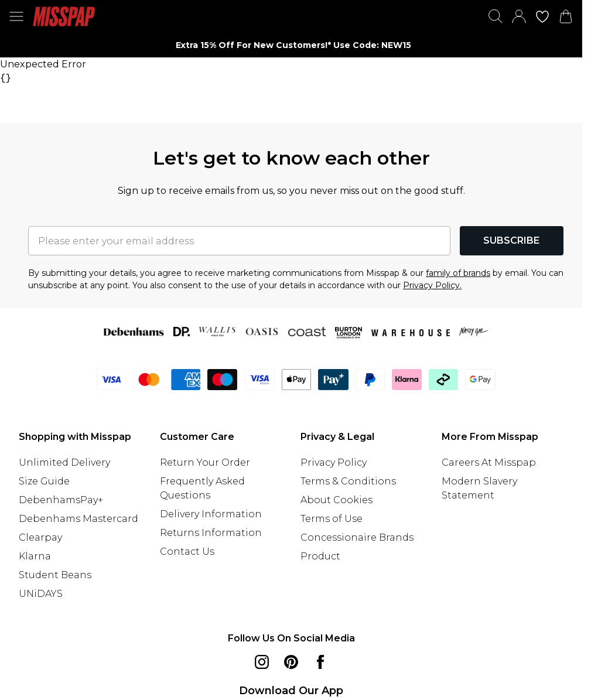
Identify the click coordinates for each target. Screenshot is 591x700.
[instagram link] (262, 662)
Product (320, 556)
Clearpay (40, 537)
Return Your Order (205, 462)
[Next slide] (474, 45)
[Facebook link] (320, 662)
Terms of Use (332, 519)
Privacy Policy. (432, 285)
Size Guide (44, 481)
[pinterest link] (291, 662)
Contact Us (187, 552)
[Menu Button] (16, 16)
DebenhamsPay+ (61, 500)
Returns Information (211, 533)
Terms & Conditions (348, 481)
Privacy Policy (334, 462)
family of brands (458, 273)
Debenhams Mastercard (78, 519)
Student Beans (55, 575)
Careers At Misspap (489, 462)
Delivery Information (211, 514)
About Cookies (337, 500)
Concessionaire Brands (357, 537)
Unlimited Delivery (64, 462)
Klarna (35, 556)
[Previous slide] (108, 45)
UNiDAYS (41, 594)
